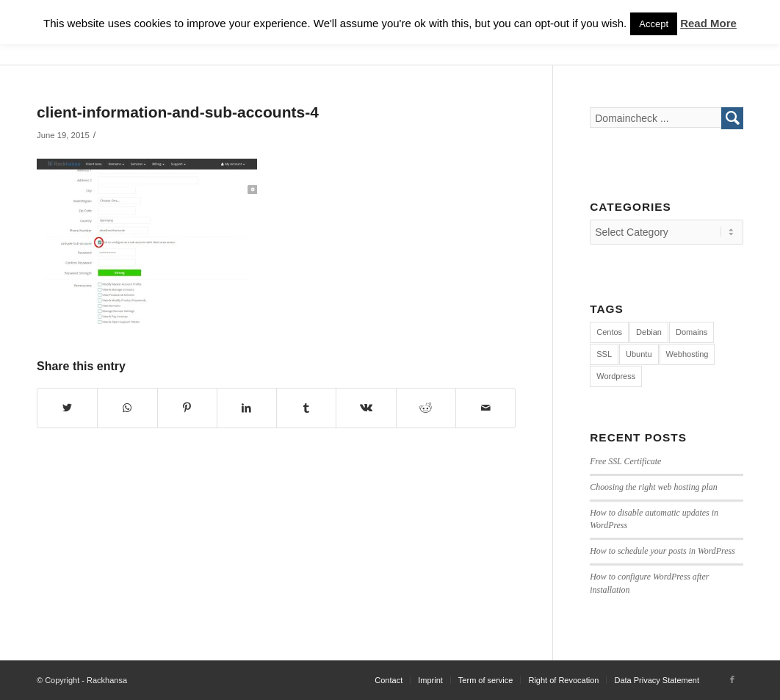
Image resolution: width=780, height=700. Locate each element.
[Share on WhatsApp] (127, 408)
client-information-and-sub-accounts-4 (178, 112)
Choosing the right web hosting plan (653, 487)
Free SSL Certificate (625, 461)
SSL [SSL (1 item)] (604, 354)
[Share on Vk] (366, 408)
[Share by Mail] (485, 408)
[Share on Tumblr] (306, 408)
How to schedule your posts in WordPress (662, 551)
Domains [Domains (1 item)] (691, 332)
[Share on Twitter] (67, 408)
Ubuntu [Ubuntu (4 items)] (639, 354)
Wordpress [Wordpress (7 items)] (616, 376)
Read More (708, 23)
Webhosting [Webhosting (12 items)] (687, 354)
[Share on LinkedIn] (247, 408)
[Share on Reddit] (426, 408)
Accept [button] (654, 24)
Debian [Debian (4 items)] (649, 332)
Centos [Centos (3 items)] (609, 332)
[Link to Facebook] (732, 679)
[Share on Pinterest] (187, 408)
